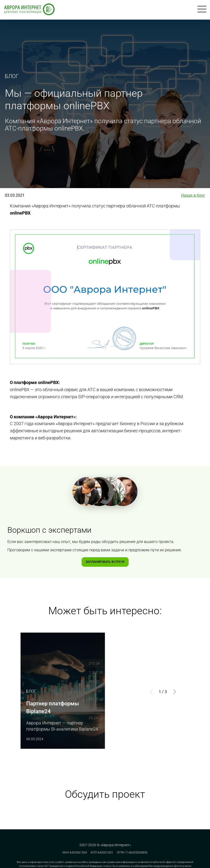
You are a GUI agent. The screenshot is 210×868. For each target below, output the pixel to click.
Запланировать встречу (105, 562)
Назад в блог (193, 195)
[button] (174, 692)
